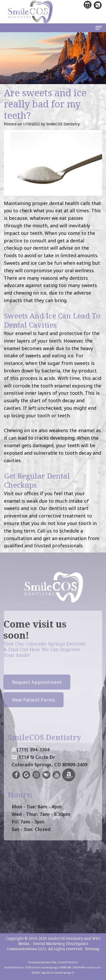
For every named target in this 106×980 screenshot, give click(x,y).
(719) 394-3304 (33, 755)
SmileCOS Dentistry (65, 938)
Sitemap (92, 949)
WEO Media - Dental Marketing (59, 941)
